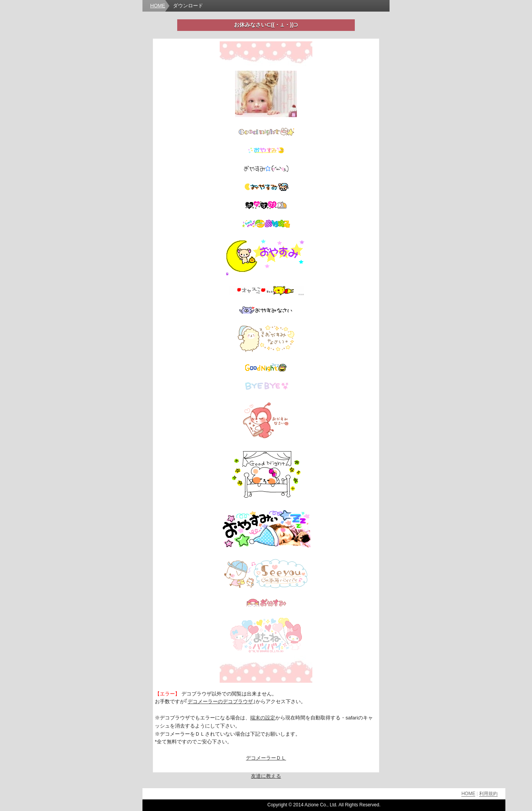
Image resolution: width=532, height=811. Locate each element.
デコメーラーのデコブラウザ (220, 701)
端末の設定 (263, 718)
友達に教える (266, 776)
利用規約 (488, 794)
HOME (158, 6)
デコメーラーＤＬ (266, 758)
